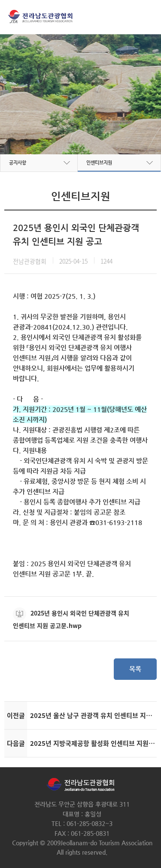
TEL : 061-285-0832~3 (82, 823)
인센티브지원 (99, 163)
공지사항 (18, 163)
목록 (135, 669)
